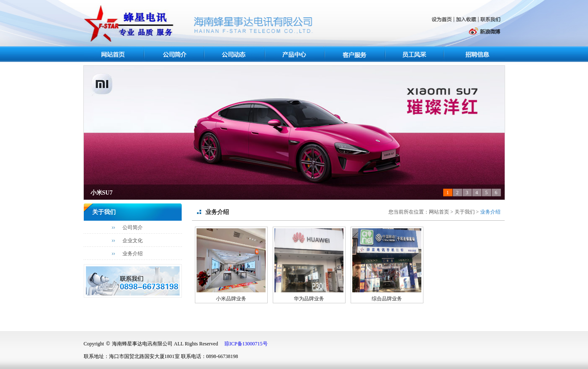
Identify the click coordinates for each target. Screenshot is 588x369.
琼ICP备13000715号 (246, 344)
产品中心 (295, 55)
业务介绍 (133, 254)
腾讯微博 (448, 32)
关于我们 (174, 55)
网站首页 (114, 54)
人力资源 (476, 54)
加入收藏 (467, 20)
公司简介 (133, 227)
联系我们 (491, 19)
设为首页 (442, 20)
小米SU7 (102, 193)
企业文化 (133, 241)
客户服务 (356, 54)
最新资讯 (234, 54)
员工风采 (415, 54)
